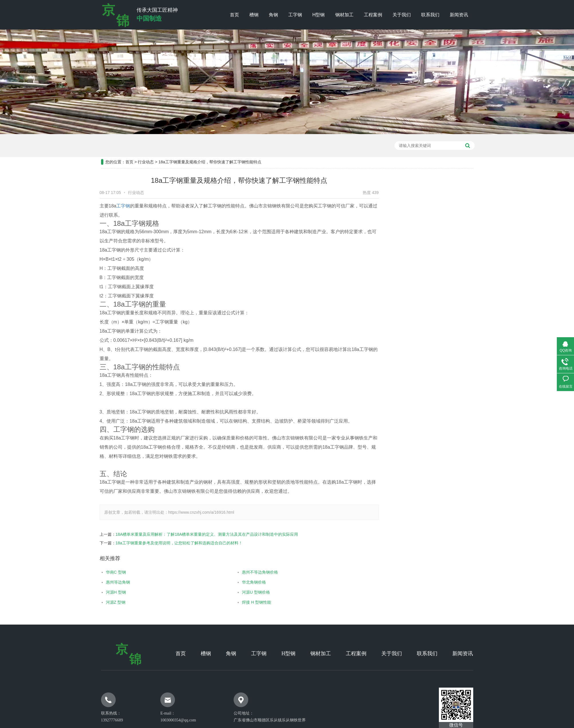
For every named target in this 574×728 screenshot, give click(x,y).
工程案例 (373, 15)
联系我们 (430, 15)
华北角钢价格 (233, 582)
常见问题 (459, 249)
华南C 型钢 (94, 572)
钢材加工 (344, 15)
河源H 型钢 (94, 592)
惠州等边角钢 (96, 582)
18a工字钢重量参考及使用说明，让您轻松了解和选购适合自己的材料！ (158, 543)
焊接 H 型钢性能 (235, 602)
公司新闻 (459, 220)
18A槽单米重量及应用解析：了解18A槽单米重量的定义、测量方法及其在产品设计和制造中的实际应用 (186, 534)
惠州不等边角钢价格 (239, 572)
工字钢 (295, 15)
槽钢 (254, 15)
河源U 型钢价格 (235, 592)
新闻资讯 (459, 15)
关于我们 (402, 15)
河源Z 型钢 (94, 602)
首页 (234, 15)
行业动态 (146, 141)
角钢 (273, 15)
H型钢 (319, 15)
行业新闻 (459, 234)
